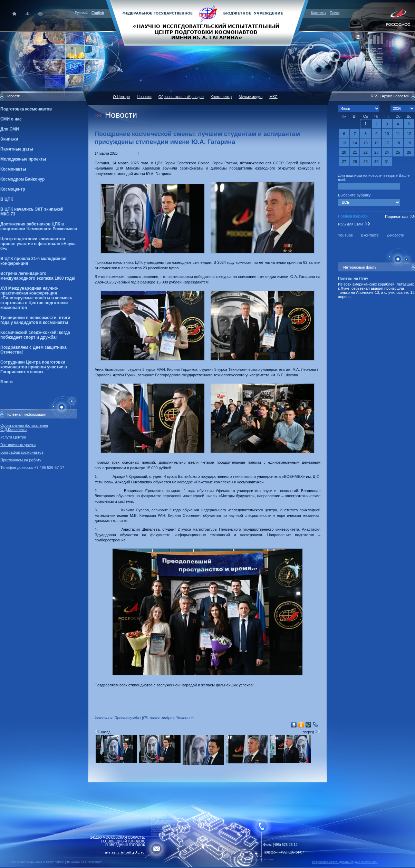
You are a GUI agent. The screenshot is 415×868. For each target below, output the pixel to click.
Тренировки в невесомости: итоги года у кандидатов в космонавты (35, 320)
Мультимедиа (250, 97)
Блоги (7, 382)
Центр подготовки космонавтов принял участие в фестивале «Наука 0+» (38, 244)
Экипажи (9, 139)
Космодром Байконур (22, 179)
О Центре (121, 97)
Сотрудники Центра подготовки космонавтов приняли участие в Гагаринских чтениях (34, 367)
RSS (375, 96)
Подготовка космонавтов (26, 109)
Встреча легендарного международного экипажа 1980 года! (38, 276)
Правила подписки (353, 216)
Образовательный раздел (181, 97)
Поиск (335, 13)
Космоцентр (13, 189)
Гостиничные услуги (18, 445)
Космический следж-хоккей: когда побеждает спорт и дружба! (35, 335)
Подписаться (396, 216)
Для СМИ (10, 129)
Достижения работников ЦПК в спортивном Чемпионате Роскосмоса (39, 226)
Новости (144, 97)
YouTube (345, 235)
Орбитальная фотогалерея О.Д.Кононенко (24, 427)
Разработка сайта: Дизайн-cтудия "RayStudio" (345, 862)
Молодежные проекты (23, 159)
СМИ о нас (11, 119)
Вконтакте (370, 235)
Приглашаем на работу (21, 460)
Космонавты (13, 169)
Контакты (319, 13)
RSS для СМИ (350, 224)
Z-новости (395, 235)
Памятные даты (17, 149)
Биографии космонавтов (22, 452)
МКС (273, 97)
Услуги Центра (13, 437)
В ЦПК (7, 199)
